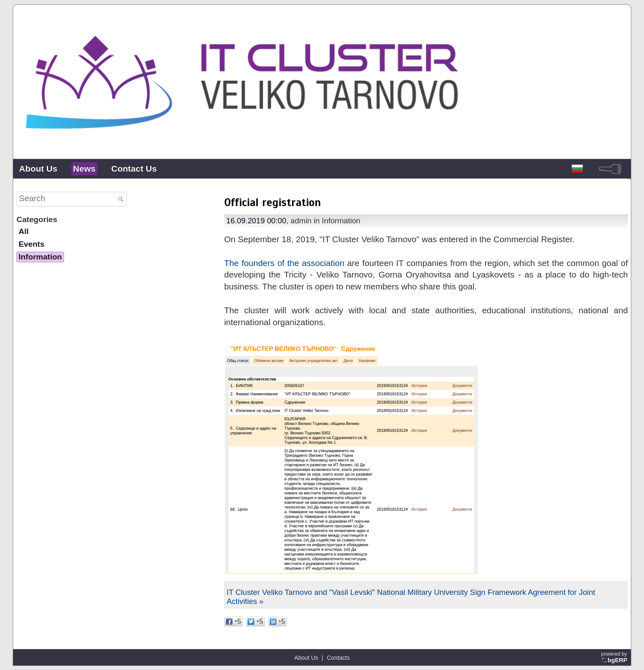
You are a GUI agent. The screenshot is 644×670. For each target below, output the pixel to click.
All (23, 231)
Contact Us (134, 169)
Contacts (338, 658)
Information (40, 257)
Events (31, 244)
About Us (38, 169)
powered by (615, 657)
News (84, 169)
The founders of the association (284, 263)
